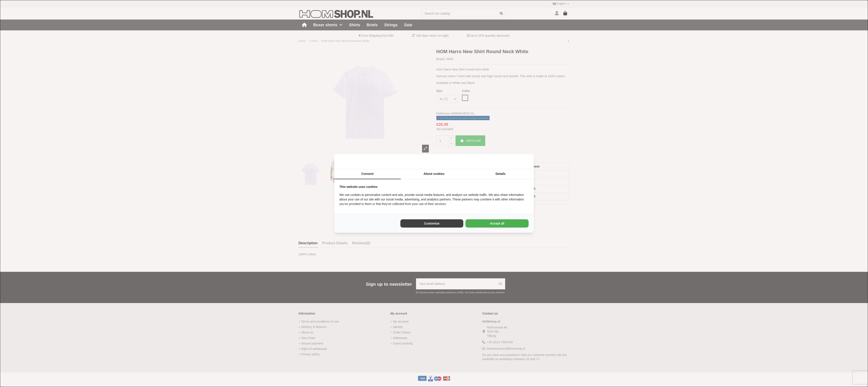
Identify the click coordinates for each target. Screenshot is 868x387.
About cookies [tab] (434, 174)
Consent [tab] (367, 174)
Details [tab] (501, 174)
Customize (432, 223)
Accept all (497, 223)
